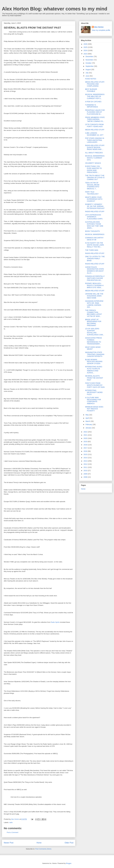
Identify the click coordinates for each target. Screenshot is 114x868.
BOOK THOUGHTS (92, 231)
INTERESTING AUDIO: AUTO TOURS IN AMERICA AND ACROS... (94, 370)
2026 (86, 44)
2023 (86, 54)
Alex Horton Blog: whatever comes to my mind (55, 9)
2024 (86, 50)
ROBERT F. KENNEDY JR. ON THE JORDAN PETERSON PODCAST (95, 206)
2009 (86, 474)
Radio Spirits (55, 622)
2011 (86, 467)
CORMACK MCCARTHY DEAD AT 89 (94, 239)
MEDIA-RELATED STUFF (95, 130)
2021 (86, 435)
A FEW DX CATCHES (93, 102)
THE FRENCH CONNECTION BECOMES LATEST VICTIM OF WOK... (94, 313)
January (89, 428)
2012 (86, 464)
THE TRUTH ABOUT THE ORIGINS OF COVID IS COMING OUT (95, 178)
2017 (86, 448)
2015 (86, 454)
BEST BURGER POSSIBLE (91, 90)
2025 (86, 47)
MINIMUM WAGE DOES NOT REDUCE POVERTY (94, 409)
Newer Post (9, 843)
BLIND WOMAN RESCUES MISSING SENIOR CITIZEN (94, 362)
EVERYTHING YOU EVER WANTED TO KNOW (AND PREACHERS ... (93, 169)
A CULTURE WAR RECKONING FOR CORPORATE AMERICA (93, 401)
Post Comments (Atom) (43, 849)
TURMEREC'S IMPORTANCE (91, 106)
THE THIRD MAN (92, 250)
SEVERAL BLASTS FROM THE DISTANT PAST (94, 378)
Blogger (69, 863)
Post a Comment (13, 832)
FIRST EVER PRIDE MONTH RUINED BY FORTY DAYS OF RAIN (95, 385)
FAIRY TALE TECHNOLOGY (92, 193)
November (90, 60)
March (88, 421)
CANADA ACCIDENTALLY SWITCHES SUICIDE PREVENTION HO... (95, 278)
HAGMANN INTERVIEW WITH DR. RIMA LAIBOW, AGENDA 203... (94, 304)
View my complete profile (101, 30)
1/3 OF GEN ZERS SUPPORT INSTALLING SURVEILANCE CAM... (95, 332)
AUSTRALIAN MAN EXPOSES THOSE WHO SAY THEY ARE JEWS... (94, 225)
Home (39, 843)
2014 (86, 458)
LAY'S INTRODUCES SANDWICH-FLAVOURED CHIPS (94, 217)
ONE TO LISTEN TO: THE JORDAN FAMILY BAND (95, 259)
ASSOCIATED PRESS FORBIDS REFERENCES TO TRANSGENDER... (94, 341)
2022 (86, 432)
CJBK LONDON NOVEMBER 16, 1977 (94, 134)
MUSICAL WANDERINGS (95, 234)
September (90, 66)
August (88, 70)
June (88, 76)
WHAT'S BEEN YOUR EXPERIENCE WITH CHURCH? (94, 199)
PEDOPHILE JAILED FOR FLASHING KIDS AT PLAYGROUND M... (95, 112)
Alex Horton (99, 27)
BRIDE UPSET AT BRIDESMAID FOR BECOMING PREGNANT (93, 322)
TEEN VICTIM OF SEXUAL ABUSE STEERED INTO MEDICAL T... (92, 186)
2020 (86, 438)
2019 (86, 442)
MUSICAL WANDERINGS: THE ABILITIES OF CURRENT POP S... (95, 96)
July (87, 73)
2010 (86, 471)
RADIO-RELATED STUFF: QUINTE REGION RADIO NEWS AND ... (95, 147)
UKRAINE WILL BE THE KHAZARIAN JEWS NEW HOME (94, 296)
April (87, 418)
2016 (86, 451)
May (87, 415)
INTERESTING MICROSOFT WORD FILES (94, 392)
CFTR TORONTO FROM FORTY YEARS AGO (94, 125)
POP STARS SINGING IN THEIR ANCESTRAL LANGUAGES (95, 140)
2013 (86, 461)
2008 (86, 477)
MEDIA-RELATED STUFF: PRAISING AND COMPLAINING (95, 84)
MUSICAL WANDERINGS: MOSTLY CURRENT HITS (95, 158)
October (89, 63)
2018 (86, 445)
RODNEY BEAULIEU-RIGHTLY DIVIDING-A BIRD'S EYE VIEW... (94, 285)
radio (11, 822)
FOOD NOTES (91, 79)
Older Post (69, 843)
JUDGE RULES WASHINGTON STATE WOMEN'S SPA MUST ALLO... (95, 270)
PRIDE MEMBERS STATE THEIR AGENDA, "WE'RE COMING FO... (95, 119)
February (89, 424)
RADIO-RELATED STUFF (95, 212)
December (90, 56)
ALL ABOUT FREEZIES (94, 153)
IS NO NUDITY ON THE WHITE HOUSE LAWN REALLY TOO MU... (95, 245)
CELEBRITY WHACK (93, 163)
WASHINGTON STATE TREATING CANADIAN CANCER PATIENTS (95, 354)
